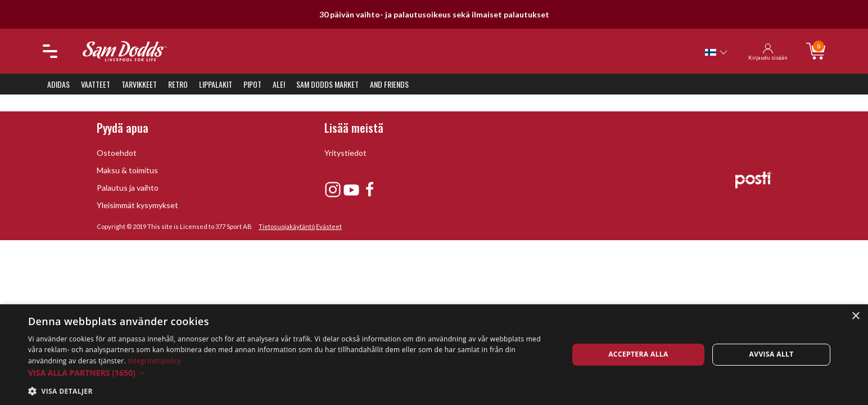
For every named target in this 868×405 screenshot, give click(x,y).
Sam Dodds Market (327, 84)
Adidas (58, 84)
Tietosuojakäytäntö (287, 226)
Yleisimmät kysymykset (137, 205)
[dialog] (434, 355)
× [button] (855, 316)
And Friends (389, 84)
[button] (290, 373)
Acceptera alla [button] (638, 354)
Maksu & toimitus (127, 170)
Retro (178, 84)
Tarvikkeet (139, 84)
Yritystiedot (345, 153)
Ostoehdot (117, 153)
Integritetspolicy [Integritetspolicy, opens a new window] (154, 361)
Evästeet (329, 226)
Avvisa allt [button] (772, 354)
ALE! (279, 84)
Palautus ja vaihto (128, 188)
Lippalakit (216, 84)
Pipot (252, 84)
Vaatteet (96, 84)
